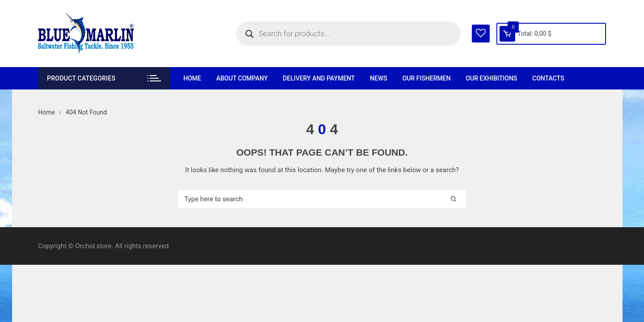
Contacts (548, 78)
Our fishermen (427, 78)
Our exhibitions (491, 78)
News (379, 78)
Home (192, 78)
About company (242, 78)
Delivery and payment (319, 78)
